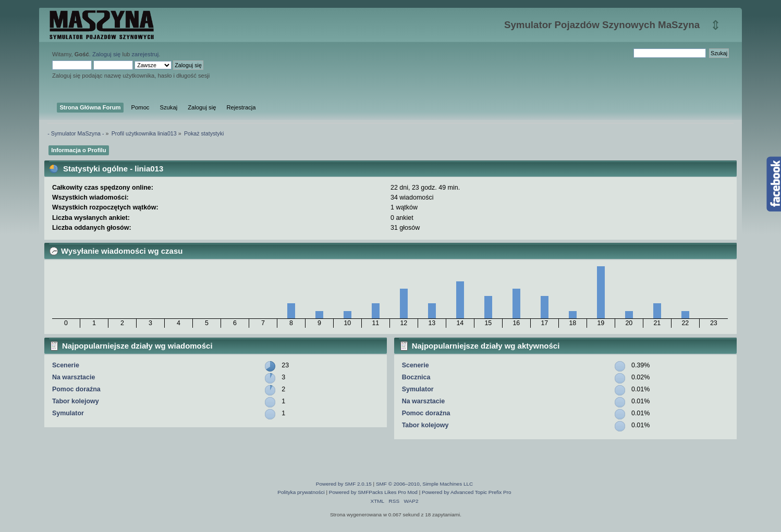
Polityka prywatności (301, 492)
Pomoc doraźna (76, 389)
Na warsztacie (74, 377)
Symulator (68, 413)
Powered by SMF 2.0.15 (344, 484)
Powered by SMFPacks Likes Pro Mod (373, 492)
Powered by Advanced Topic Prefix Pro (467, 492)
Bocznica (416, 377)
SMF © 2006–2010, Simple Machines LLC (424, 484)
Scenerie (66, 365)
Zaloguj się (106, 54)
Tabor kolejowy (76, 401)
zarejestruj (145, 54)
